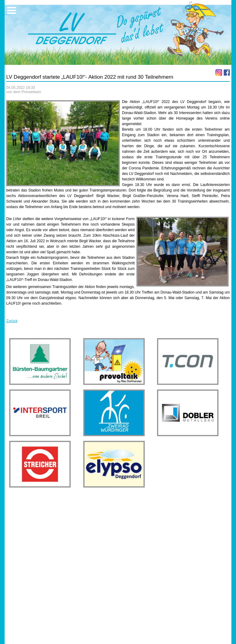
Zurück (12, 321)
